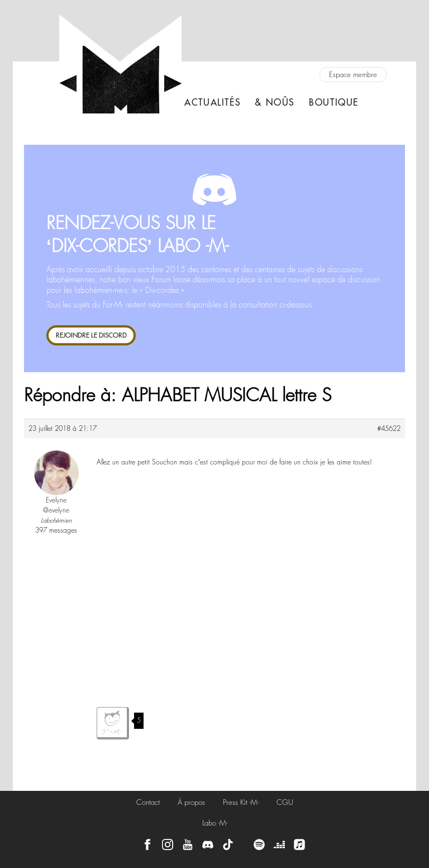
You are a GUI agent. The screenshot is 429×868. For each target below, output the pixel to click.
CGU (285, 802)
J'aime (113, 723)
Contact (148, 802)
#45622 (389, 429)
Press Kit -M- (241, 802)
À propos (191, 802)
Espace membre (353, 75)
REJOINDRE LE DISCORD (91, 335)
